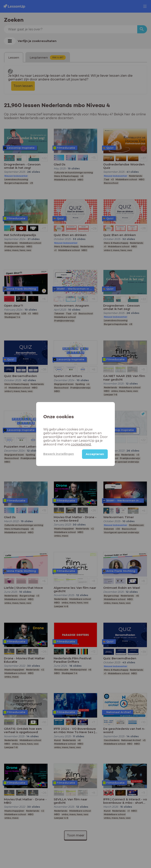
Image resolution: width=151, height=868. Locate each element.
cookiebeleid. (81, 444)
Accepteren (95, 454)
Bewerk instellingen (59, 454)
